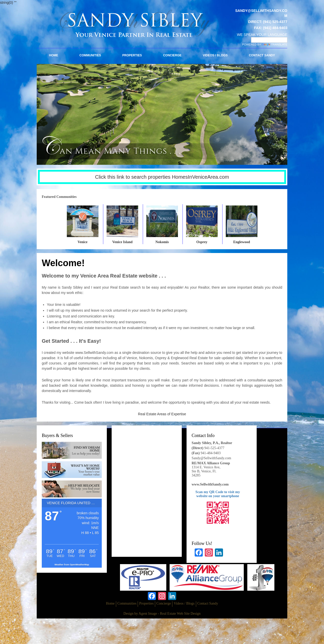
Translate (275, 44)
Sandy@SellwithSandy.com (211, 458)
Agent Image (148, 614)
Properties (132, 55)
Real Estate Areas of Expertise (162, 414)
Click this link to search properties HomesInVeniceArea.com (162, 177)
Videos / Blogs (215, 55)
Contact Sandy (262, 55)
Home (54, 55)
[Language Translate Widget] (269, 40)
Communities (90, 55)
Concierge (172, 55)
